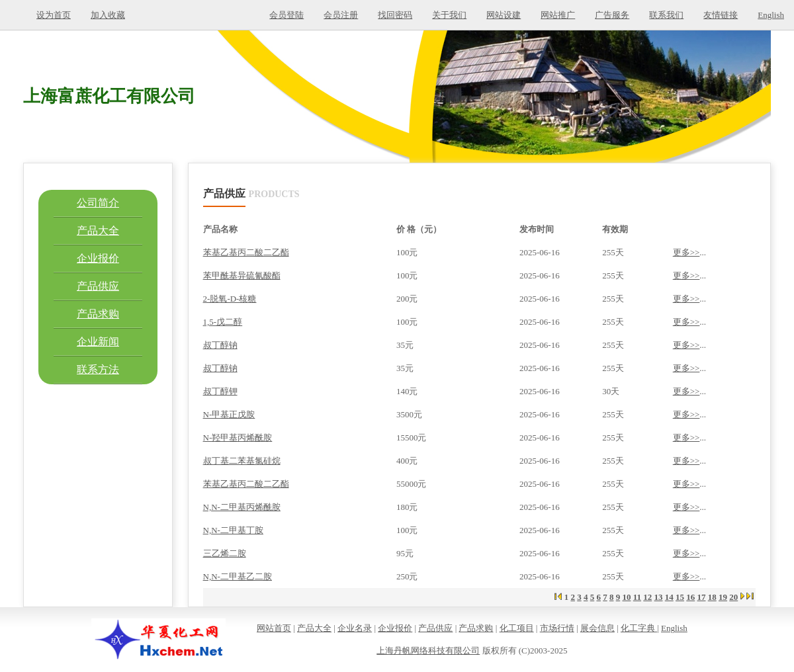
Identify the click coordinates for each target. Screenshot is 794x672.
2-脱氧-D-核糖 (230, 299)
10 (626, 597)
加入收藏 (108, 15)
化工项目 (517, 628)
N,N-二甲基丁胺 (233, 530)
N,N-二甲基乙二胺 (238, 576)
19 (723, 597)
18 (712, 597)
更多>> (686, 252)
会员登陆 (287, 15)
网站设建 (504, 15)
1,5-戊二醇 (223, 322)
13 (659, 597)
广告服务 (612, 15)
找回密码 (395, 15)
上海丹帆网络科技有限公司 (428, 651)
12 (647, 597)
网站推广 (558, 15)
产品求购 (98, 314)
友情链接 (721, 15)
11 (637, 597)
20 (733, 597)
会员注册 (341, 15)
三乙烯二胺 (225, 553)
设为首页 (54, 15)
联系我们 (666, 15)
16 (690, 597)
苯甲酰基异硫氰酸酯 (242, 275)
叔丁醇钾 (220, 391)
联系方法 (98, 369)
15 (680, 597)
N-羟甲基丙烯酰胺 (238, 438)
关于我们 (449, 15)
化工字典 (639, 628)
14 (669, 597)
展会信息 (597, 628)
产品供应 (98, 286)
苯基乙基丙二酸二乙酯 (246, 252)
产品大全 (98, 231)
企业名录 (355, 628)
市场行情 (557, 628)
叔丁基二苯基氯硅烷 (242, 461)
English (771, 15)
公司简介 (98, 203)
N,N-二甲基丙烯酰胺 (242, 507)
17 (702, 597)
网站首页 (274, 628)
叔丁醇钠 (220, 345)
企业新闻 (98, 342)
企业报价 (98, 258)
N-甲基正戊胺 (229, 414)
